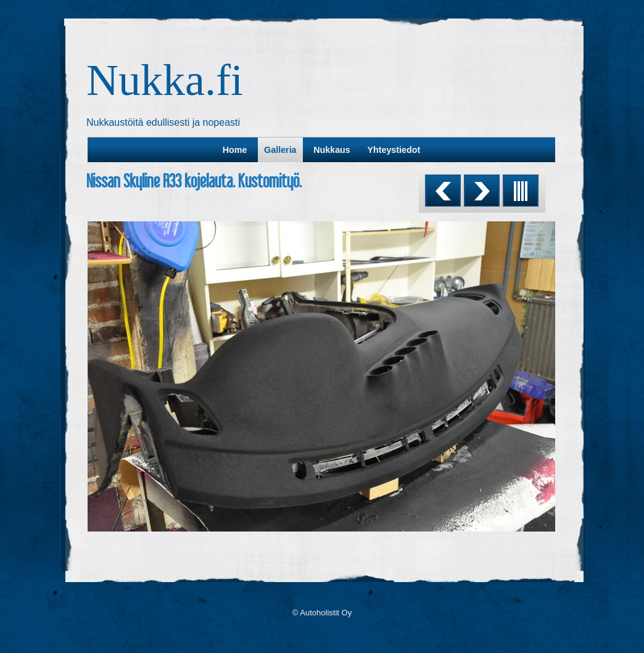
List (521, 191)
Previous (443, 191)
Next (482, 191)
